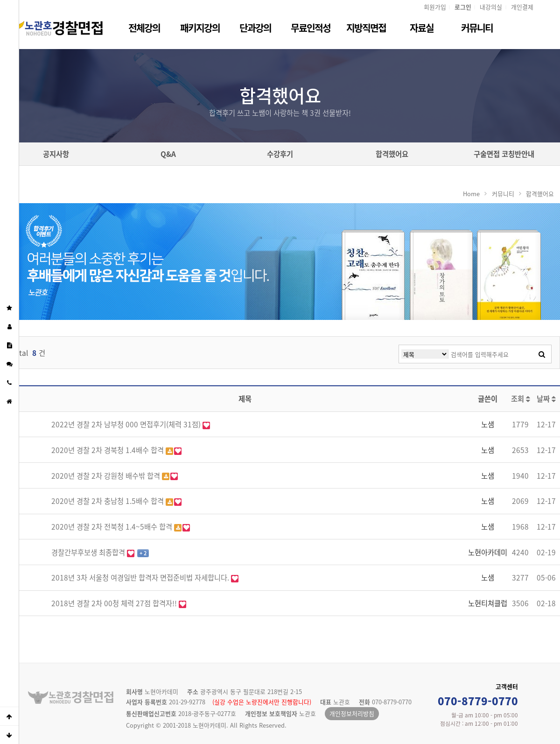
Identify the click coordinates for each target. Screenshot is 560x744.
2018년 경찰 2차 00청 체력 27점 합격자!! (115, 603)
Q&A (168, 154)
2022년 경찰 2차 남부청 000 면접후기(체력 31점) (127, 424)
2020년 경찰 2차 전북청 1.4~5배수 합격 (113, 527)
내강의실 (491, 7)
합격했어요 (392, 154)
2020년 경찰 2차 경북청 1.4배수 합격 (108, 450)
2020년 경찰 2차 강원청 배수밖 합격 (107, 476)
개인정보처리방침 (352, 713)
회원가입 (435, 7)
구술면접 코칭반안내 (504, 154)
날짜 (546, 399)
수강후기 (280, 154)
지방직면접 (366, 28)
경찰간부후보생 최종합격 (89, 552)
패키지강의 (200, 28)
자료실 (422, 28)
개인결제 (522, 7)
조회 (521, 399)
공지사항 (56, 154)
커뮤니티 (477, 28)
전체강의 (144, 28)
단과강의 (255, 28)
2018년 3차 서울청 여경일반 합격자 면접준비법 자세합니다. (141, 577)
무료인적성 (311, 28)
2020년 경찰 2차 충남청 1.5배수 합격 (108, 501)
